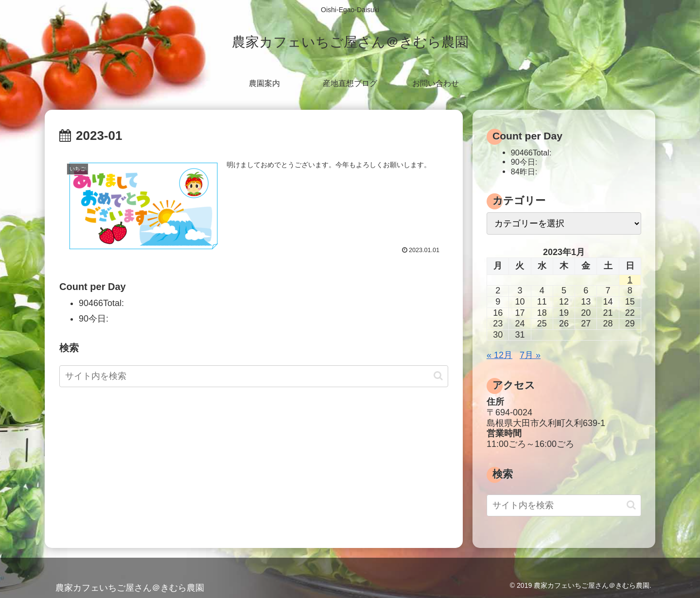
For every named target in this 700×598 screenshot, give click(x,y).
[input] (254, 376)
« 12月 (499, 355)
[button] (438, 376)
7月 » (530, 355)
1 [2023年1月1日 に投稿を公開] (630, 280)
